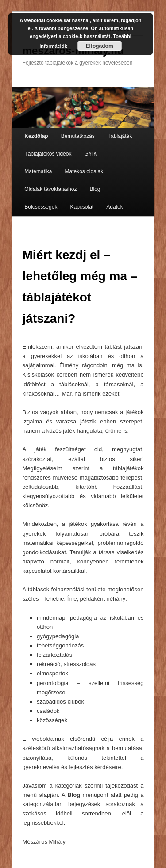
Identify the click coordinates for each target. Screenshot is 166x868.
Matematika (38, 171)
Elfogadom (100, 46)
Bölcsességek (41, 207)
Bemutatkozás (78, 136)
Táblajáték (120, 136)
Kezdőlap (36, 136)
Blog (95, 189)
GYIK (91, 154)
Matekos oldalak (84, 171)
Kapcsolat (82, 207)
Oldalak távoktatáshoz (50, 189)
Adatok (114, 207)
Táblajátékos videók (48, 154)
